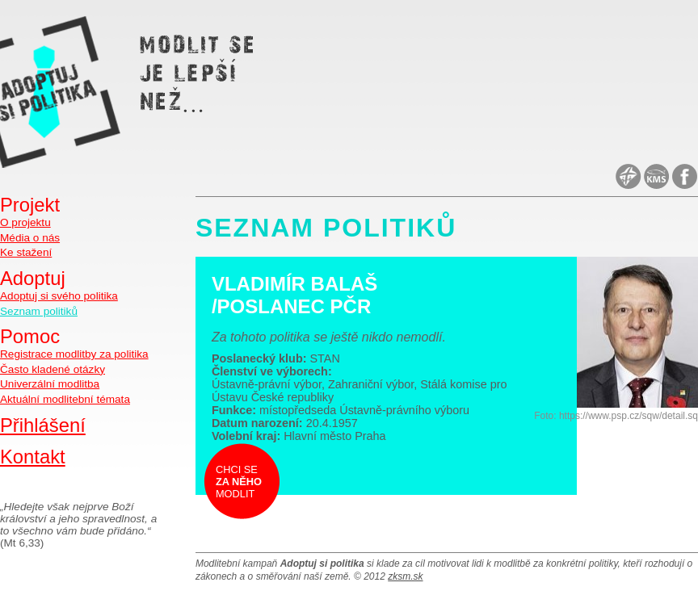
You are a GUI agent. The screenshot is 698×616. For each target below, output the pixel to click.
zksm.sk (405, 576)
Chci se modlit (239, 482)
